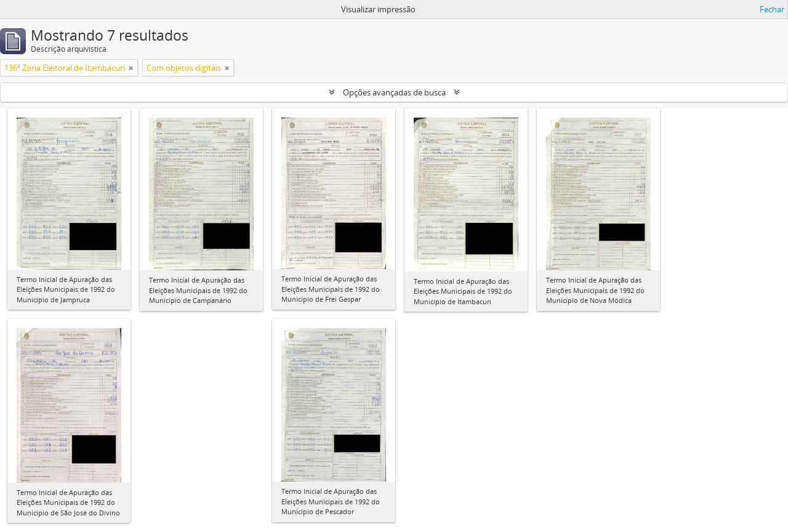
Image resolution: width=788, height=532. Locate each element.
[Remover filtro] (131, 68)
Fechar (772, 9)
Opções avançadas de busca (394, 92)
